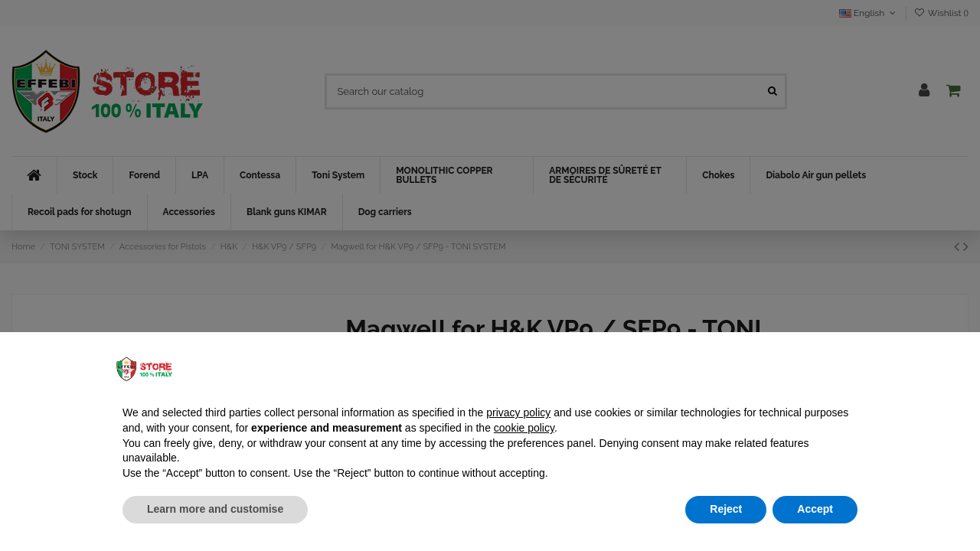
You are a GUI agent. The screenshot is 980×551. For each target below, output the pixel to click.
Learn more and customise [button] (215, 509)
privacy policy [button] (518, 412)
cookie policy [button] (524, 428)
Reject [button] (726, 509)
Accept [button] (815, 509)
